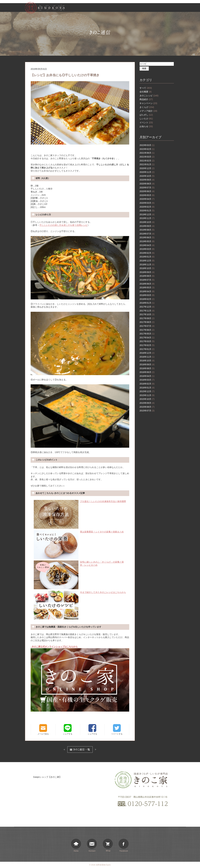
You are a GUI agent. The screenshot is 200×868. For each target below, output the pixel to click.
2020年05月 (147, 195)
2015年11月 (147, 395)
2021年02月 (147, 161)
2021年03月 (147, 157)
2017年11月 (147, 311)
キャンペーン (148, 103)
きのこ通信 (155, 8)
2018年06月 (147, 284)
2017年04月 (147, 338)
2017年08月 (147, 322)
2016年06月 (147, 372)
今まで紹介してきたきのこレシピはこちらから (80, 592)
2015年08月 (147, 407)
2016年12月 (147, 353)
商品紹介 (146, 99)
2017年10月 (147, 314)
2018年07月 (147, 280)
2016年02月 (147, 384)
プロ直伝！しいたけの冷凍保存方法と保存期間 (80, 501)
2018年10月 (147, 268)
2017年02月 (147, 345)
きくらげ (147, 107)
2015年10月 (147, 399)
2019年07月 (147, 234)
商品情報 (130, 8)
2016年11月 (147, 357)
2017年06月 (147, 330)
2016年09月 (147, 364)
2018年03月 (147, 295)
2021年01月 (147, 164)
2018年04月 (147, 291)
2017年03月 (147, 341)
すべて (146, 88)
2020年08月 (147, 184)
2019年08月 (147, 230)
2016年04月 (147, 376)
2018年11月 (147, 265)
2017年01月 (147, 349)
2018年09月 (147, 272)
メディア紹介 (148, 111)
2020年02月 (147, 207)
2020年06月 (147, 191)
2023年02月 (147, 149)
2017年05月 (147, 334)
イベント (146, 122)
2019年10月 (147, 222)
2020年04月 (147, 199)
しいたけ (146, 119)
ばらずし (146, 115)
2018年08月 (147, 276)
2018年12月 (147, 261)
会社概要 (146, 92)
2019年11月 (147, 218)
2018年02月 (147, 299)
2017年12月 (147, 307)
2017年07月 (147, 326)
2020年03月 (147, 203)
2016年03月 (147, 380)
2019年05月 (147, 241)
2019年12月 (147, 214)
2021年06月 (147, 153)
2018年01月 (147, 303)
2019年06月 (147, 237)
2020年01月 (147, 211)
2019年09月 (147, 226)
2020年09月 (147, 180)
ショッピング (170, 8)
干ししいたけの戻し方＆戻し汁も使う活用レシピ (63, 225)
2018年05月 (147, 288)
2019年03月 (147, 249)
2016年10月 (147, 361)
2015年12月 (147, 391)
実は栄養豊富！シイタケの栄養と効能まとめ (79, 532)
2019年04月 (147, 245)
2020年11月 (147, 172)
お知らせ (143, 8)
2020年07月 (147, 188)
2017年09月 (147, 318)
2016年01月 (147, 388)
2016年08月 (147, 368)
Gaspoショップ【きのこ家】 (47, 777)
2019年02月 (147, 253)
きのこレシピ (149, 96)
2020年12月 (147, 168)
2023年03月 (147, 145)
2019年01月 (147, 257)
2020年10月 (147, 176)
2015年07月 (147, 411)
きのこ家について (115, 8)
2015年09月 (147, 403)
